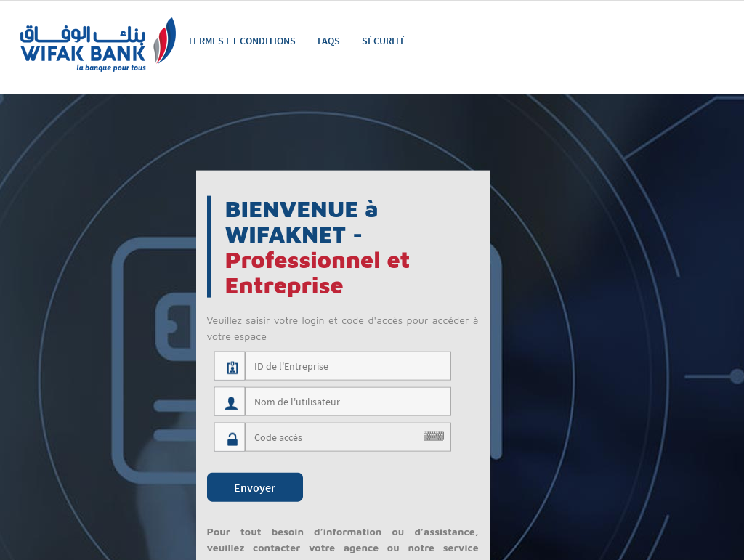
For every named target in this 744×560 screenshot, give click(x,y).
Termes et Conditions (242, 41)
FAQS (329, 41)
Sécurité (384, 41)
